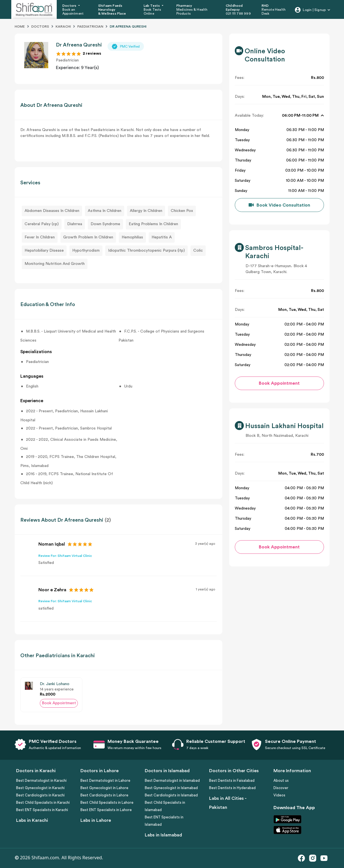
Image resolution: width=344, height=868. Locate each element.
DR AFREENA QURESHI (128, 26)
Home (20, 26)
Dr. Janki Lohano (55, 684)
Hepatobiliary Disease (44, 251)
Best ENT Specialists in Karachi (42, 810)
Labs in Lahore (96, 820)
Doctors (70, 6)
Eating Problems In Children (153, 224)
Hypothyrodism (86, 251)
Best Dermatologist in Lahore (105, 780)
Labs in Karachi (32, 820)
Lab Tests (152, 6)
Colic (198, 251)
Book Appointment (59, 703)
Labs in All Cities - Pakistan (228, 803)
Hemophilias (132, 237)
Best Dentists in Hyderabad (232, 788)
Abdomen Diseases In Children (52, 211)
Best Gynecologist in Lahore (104, 788)
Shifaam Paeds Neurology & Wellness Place (112, 10)
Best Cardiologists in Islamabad (171, 795)
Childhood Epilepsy (234, 8)
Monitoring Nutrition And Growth (55, 264)
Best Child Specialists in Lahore (107, 802)
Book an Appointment (73, 12)
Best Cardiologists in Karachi (40, 795)
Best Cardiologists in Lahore (104, 795)
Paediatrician (90, 26)
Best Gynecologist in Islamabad (171, 788)
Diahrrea (75, 224)
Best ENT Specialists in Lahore (106, 810)
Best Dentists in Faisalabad (232, 780)
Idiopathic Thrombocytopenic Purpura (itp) (146, 251)
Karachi (63, 26)
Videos (279, 795)
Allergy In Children (146, 211)
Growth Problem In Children (88, 237)
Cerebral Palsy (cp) (42, 224)
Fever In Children (40, 237)
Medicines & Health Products (192, 12)
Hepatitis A (162, 237)
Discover (281, 788)
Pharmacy (184, 6)
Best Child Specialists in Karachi (43, 802)
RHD (265, 6)
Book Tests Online (153, 12)
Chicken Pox (182, 211)
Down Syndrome (105, 224)
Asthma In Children (105, 211)
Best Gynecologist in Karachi (40, 788)
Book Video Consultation (283, 205)
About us (281, 780)
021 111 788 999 (238, 14)
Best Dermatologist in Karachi (41, 780)
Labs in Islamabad (163, 835)
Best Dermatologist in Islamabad (172, 780)
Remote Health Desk (274, 12)
